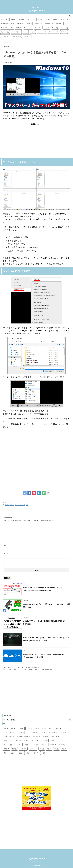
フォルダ (23, 505)
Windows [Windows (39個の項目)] (5, 36)
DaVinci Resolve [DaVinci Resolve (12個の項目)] (7, 28)
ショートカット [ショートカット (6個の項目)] (9, 737)
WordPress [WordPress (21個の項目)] (16, 36)
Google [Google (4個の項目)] (46, 28)
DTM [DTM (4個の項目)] (6, 728)
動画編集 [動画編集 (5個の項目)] (23, 749)
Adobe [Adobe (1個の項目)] (13, 20)
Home (33, 854)
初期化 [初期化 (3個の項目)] (7, 749)
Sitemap (39, 854)
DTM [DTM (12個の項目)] (19, 28)
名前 (5, 545)
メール (6, 553)
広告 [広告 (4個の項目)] (49, 749)
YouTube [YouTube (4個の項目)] (27, 36)
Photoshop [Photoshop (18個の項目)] (42, 32)
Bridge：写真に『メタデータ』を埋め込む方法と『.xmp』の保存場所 (30, 670)
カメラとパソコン (36, 862)
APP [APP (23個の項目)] (47, 20)
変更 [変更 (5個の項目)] (42, 749)
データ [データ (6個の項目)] (46, 737)
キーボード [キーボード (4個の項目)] (53, 732)
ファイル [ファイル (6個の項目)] (34, 741)
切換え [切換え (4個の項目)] (62, 745)
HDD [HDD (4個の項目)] (21, 728)
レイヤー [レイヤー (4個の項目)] (34, 745)
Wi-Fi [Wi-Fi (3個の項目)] (59, 728)
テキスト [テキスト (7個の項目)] (37, 737)
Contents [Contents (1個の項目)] (59, 24)
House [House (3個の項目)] (55, 28)
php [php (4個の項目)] (44, 728)
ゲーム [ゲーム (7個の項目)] (63, 732)
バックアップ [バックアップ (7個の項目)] (8, 741)
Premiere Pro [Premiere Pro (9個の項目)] (54, 32)
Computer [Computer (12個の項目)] (49, 24)
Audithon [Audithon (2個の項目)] (64, 20)
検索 (27, 505)
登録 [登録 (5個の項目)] (57, 749)
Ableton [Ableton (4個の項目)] (4, 20)
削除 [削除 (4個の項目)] (15, 749)
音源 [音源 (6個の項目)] (45, 753)
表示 (40, 124)
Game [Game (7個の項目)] (38, 28)
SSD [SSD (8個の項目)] (51, 728)
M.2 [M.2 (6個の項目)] (37, 728)
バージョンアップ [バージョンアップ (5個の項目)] (22, 741)
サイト (6, 561)
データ (12, 505)
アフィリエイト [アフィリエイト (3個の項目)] (9, 732)
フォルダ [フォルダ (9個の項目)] (44, 741)
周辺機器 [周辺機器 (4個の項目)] (33, 749)
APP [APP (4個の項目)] (40, 20)
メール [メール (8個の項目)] (18, 745)
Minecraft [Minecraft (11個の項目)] (16, 32)
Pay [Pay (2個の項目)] (33, 32)
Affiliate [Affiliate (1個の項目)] (22, 20)
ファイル (17, 505)
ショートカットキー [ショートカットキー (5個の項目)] (24, 737)
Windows (7, 502)
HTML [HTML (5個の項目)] (29, 728)
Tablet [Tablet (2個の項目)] (64, 32)
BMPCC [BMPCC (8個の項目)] (20, 24)
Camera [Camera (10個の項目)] (38, 24)
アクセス (7, 505)
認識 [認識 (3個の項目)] (21, 753)
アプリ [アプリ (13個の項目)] (20, 732)
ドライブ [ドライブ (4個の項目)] (55, 737)
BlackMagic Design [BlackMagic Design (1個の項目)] (8, 24)
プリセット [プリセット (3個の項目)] (8, 745)
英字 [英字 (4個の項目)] (64, 749)
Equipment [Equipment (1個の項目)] (28, 28)
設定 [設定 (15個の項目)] (14, 753)
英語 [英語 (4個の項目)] (6, 753)
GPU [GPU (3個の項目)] (14, 728)
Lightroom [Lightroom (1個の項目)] (5, 32)
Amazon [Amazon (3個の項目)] (31, 20)
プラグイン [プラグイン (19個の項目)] (55, 741)
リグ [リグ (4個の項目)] (26, 745)
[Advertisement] (36, 142)
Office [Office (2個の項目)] (25, 32)
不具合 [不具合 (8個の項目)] (44, 745)
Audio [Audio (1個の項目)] (55, 20)
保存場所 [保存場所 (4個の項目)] (53, 745)
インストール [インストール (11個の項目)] (32, 732)
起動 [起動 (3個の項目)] (29, 753)
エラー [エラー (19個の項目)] (43, 732)
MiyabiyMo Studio (37, 10)
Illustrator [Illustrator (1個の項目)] (64, 28)
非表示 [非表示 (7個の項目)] (37, 753)
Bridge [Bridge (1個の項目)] (29, 24)
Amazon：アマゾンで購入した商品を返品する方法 (24, 667)
